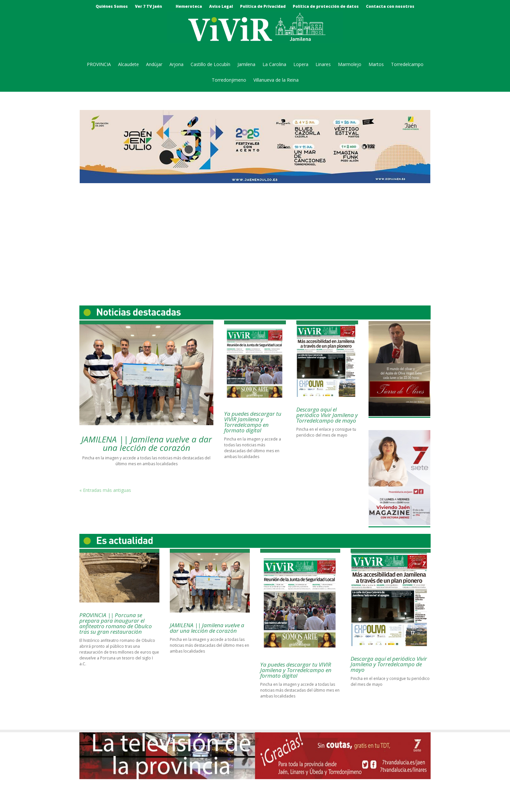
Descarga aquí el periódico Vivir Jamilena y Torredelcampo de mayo (327, 415)
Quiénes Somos (112, 7)
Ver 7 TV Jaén (148, 7)
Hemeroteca (189, 7)
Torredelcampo (407, 65)
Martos (376, 65)
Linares (323, 65)
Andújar (154, 65)
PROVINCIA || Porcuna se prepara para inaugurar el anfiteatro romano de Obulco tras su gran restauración (116, 623)
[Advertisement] (255, 238)
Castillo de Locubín (210, 65)
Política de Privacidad (263, 7)
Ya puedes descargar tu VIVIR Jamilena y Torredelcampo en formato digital (253, 422)
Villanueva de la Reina (276, 80)
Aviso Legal (221, 7)
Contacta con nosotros (390, 7)
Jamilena (246, 65)
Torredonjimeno (229, 80)
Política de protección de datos (326, 7)
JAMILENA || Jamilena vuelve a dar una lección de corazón (147, 443)
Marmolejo (350, 65)
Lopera (301, 65)
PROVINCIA (99, 65)
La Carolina (274, 65)
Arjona (176, 65)
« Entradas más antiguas (105, 490)
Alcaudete (128, 65)
